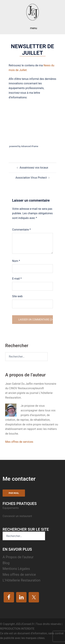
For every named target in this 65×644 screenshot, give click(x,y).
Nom (16, 261)
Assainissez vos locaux (34, 168)
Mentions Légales (16, 569)
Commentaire (21, 230)
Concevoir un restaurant (17, 516)
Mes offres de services (19, 442)
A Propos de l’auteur (18, 557)
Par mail (14, 493)
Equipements (11, 508)
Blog (6, 563)
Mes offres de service (19, 575)
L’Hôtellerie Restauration (21, 580)
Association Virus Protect (31, 178)
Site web (17, 296)
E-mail (17, 279)
